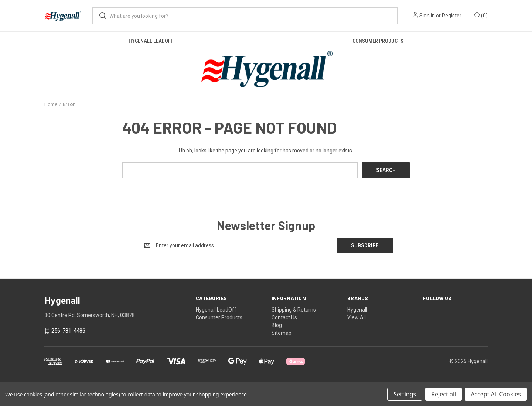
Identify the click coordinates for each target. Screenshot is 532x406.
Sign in (427, 16)
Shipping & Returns (294, 310)
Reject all (444, 394)
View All (357, 317)
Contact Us (284, 317)
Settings (405, 394)
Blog (277, 325)
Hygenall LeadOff (151, 41)
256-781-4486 (68, 331)
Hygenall (357, 310)
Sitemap (282, 333)
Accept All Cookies (496, 394)
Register (452, 16)
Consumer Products (378, 41)
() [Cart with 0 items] (481, 15)
